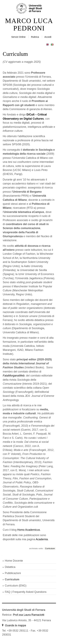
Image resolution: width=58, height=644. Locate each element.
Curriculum (50, 548)
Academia (42, 539)
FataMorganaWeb (14, 376)
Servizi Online (18, 37)
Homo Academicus (29, 530)
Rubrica (35, 37)
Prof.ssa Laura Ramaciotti (29, 615)
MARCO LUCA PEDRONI (29, 25)
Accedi (48, 37)
